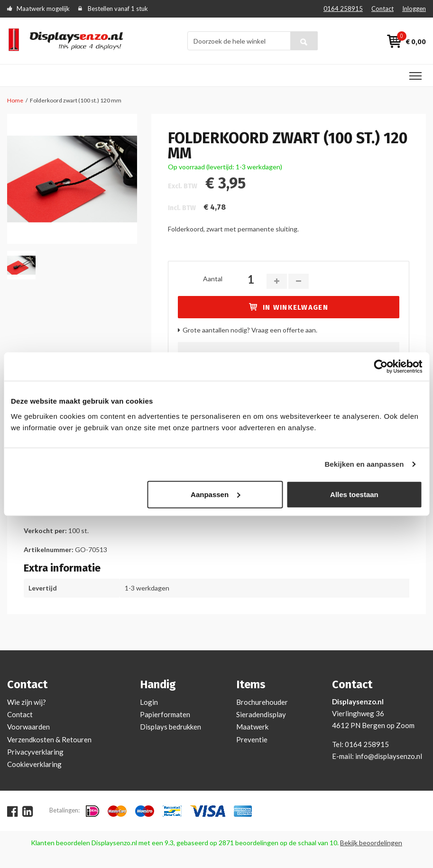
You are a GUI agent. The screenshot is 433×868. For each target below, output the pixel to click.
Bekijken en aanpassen (364, 464)
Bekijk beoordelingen (371, 843)
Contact (382, 9)
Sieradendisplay (261, 714)
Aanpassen (215, 494)
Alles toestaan (354, 494)
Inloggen (414, 9)
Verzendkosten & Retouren (49, 739)
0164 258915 (343, 9)
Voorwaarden (28, 727)
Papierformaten (165, 714)
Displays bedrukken (170, 727)
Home (15, 100)
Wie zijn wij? (27, 702)
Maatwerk (252, 727)
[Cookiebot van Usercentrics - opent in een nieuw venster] (381, 367)
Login (149, 702)
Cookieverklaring (34, 764)
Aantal (213, 279)
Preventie (252, 739)
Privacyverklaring (35, 752)
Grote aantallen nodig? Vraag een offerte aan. (250, 330)
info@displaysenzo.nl (389, 756)
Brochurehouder (262, 702)
